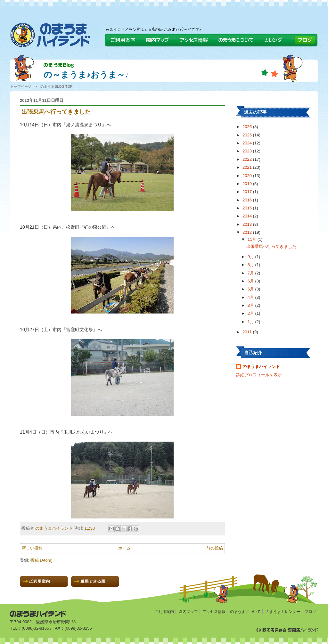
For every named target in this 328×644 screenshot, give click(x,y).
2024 (248, 143)
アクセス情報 (214, 612)
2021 (248, 167)
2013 (248, 224)
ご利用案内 (164, 612)
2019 (248, 184)
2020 (248, 176)
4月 (251, 297)
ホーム (124, 548)
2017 (248, 192)
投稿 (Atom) (41, 560)
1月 (251, 322)
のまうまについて (245, 612)
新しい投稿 (32, 548)
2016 (248, 200)
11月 (253, 239)
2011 (248, 332)
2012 (248, 232)
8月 (251, 265)
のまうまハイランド (261, 367)
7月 (251, 273)
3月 (251, 305)
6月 (251, 281)
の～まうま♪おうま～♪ (86, 75)
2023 (248, 151)
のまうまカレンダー (283, 612)
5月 (251, 289)
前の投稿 (215, 548)
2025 (248, 135)
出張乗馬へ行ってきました (271, 246)
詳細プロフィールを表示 (259, 375)
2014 (248, 216)
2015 (248, 208)
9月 (251, 257)
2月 (251, 313)
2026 (248, 127)
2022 (248, 159)
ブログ (310, 612)
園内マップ (188, 612)
